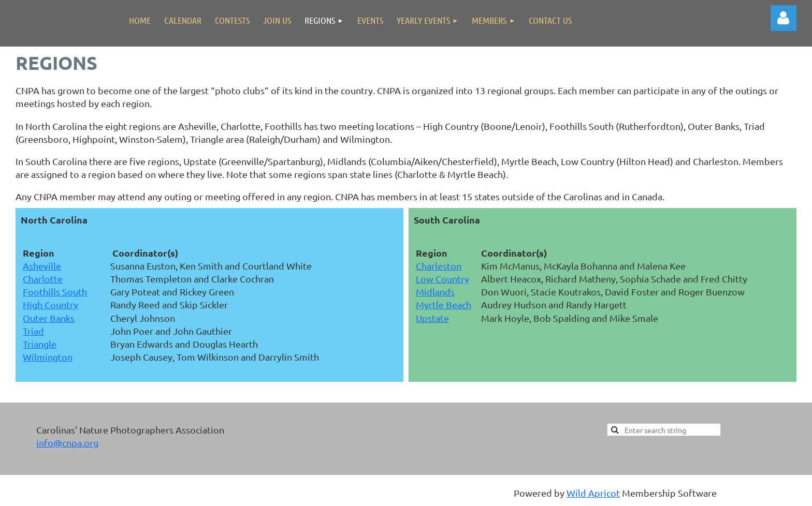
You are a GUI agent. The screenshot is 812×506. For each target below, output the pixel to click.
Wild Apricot (593, 493)
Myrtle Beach (444, 304)
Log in (784, 18)
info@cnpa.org (67, 443)
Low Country (443, 279)
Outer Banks (49, 318)
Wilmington (48, 357)
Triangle (40, 344)
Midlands (435, 292)
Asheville (42, 266)
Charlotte (43, 279)
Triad (33, 331)
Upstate (432, 318)
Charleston (439, 266)
